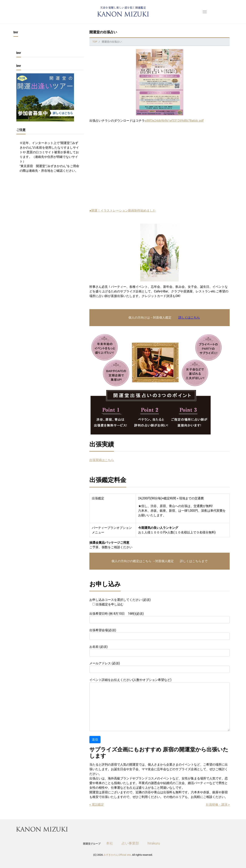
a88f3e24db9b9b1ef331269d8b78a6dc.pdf (174, 121)
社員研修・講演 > (218, 805)
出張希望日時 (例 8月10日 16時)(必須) (160, 618)
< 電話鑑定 (97, 805)
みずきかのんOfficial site (117, 855)
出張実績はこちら (102, 460)
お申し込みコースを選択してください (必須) (120, 602)
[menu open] (204, 12)
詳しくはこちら (189, 318)
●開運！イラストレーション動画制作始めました (123, 211)
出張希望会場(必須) (160, 634)
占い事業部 (130, 843)
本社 (110, 843)
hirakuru (154, 843)
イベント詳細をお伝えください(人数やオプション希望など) (160, 705)
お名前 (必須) (160, 651)
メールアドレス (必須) (160, 667)
